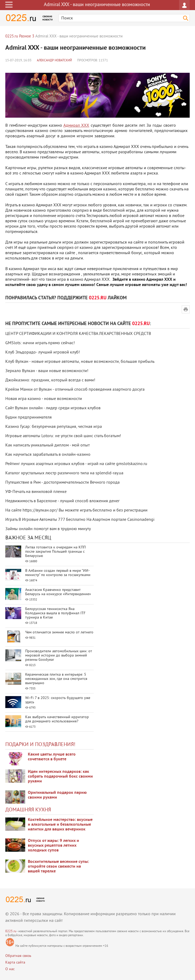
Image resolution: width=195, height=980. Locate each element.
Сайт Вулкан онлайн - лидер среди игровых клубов (53, 408)
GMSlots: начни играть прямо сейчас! (40, 343)
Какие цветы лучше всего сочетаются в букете (52, 757)
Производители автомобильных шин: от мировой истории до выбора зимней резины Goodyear (59, 656)
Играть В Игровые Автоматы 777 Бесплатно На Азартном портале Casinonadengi (80, 520)
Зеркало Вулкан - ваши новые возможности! (47, 371)
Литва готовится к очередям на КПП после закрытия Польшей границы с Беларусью (55, 552)
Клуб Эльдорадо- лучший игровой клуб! (43, 352)
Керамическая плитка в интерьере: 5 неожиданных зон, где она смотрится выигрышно (56, 679)
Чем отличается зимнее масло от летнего (59, 632)
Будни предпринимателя (29, 417)
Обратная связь (18, 956)
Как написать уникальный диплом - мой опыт (47, 445)
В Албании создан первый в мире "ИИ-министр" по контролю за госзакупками (58, 573)
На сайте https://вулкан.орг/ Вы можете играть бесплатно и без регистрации (76, 510)
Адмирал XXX (76, 126)
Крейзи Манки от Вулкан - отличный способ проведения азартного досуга (75, 390)
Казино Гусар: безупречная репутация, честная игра (54, 427)
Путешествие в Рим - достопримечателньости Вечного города (62, 483)
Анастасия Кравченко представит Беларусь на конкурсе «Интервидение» (58, 592)
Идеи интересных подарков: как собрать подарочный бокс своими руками (60, 777)
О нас (10, 969)
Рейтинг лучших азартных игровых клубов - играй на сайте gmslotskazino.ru (76, 464)
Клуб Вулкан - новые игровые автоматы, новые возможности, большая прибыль (80, 362)
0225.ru (11, 932)
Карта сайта (15, 963)
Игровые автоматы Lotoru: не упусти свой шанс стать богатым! (63, 436)
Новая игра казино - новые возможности (44, 399)
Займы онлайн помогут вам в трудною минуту (48, 529)
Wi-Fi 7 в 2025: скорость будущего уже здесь (58, 700)
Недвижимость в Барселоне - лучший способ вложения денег (62, 501)
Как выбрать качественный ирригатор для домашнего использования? (57, 719)
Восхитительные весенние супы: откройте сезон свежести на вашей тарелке (58, 867)
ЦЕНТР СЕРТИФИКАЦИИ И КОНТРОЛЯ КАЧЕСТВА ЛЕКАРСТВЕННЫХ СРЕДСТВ (78, 334)
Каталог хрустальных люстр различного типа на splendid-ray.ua (64, 473)
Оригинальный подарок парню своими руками (57, 795)
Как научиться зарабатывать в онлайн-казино (48, 455)
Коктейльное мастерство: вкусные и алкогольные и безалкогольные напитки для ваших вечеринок (60, 825)
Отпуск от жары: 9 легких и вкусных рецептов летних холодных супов (53, 846)
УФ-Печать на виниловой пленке (36, 492)
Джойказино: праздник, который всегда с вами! (50, 380)
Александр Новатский (54, 61)
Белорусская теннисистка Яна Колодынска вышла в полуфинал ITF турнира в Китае (55, 613)
